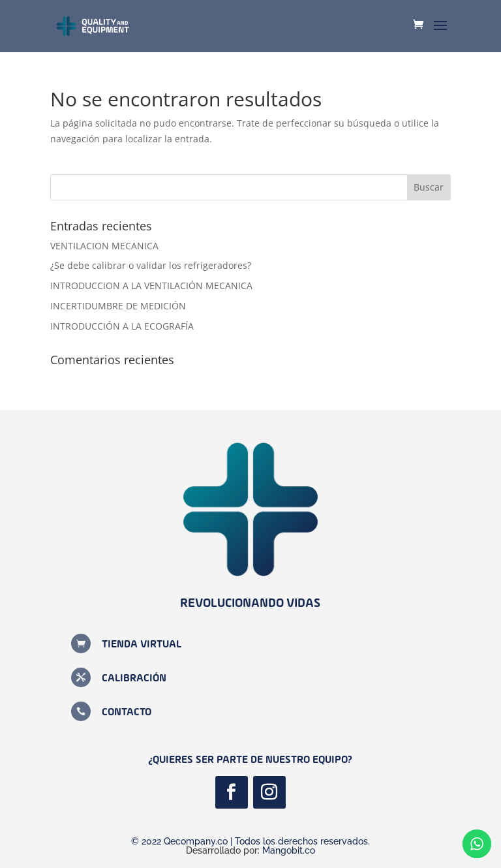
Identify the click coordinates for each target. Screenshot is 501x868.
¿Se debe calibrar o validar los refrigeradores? (151, 265)
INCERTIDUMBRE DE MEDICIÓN (118, 306)
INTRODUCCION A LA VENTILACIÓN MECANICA (151, 286)
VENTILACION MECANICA (104, 246)
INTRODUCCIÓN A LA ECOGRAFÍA (122, 326)
